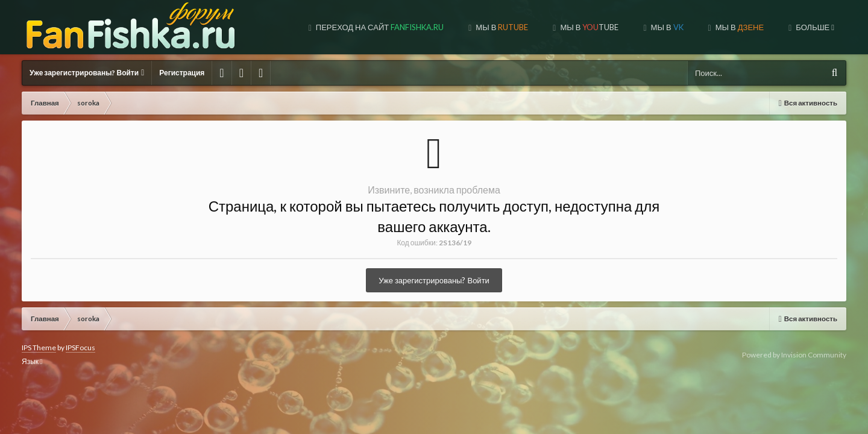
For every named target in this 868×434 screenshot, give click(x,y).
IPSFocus (80, 348)
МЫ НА (737, 27)
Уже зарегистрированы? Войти (87, 73)
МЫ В (413, 27)
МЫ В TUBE (500, 27)
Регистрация (182, 73)
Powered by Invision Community (794, 355)
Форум (816, 27)
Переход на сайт (291, 27)
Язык (32, 361)
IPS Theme (39, 348)
